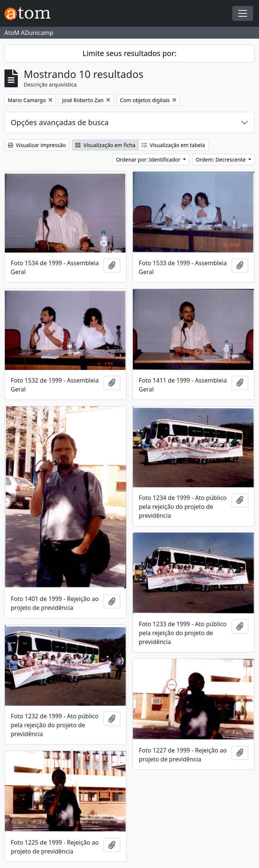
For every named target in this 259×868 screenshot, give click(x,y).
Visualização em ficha (105, 145)
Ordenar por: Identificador (149, 160)
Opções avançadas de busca (60, 122)
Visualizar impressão (37, 145)
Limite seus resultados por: (129, 53)
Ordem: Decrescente (221, 160)
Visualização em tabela (173, 145)
